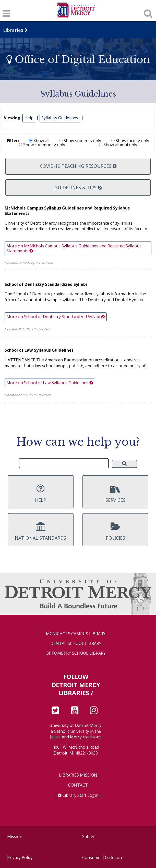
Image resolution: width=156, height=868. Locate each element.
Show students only (80, 141)
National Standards (41, 531)
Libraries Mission (78, 775)
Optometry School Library (76, 653)
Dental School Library (76, 644)
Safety (88, 836)
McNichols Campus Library (76, 634)
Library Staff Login (80, 795)
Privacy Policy (20, 857)
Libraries (13, 30)
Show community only (42, 145)
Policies (115, 531)
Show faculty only (130, 141)
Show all (39, 141)
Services (115, 493)
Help (29, 118)
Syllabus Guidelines (60, 118)
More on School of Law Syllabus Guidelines (50, 383)
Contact (78, 785)
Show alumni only (118, 145)
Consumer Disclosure (103, 857)
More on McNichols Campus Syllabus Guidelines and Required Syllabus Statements (74, 248)
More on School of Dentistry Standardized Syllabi (56, 317)
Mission (15, 836)
